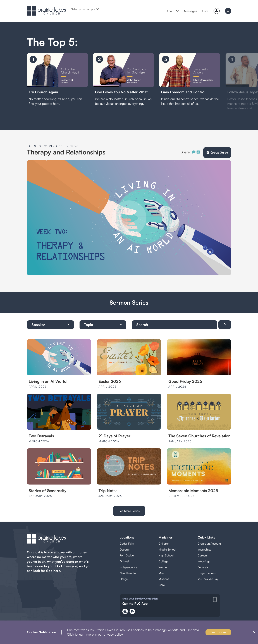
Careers (203, 555)
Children (164, 544)
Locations (127, 537)
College (163, 561)
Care (162, 585)
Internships (204, 549)
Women (163, 567)
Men (161, 573)
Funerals (203, 567)
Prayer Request (207, 573)
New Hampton (129, 573)
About (173, 11)
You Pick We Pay (208, 579)
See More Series (129, 511)
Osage (124, 579)
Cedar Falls (127, 544)
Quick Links (206, 537)
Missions (164, 579)
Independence (128, 567)
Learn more (218, 632)
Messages (190, 11)
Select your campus (85, 9)
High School (166, 555)
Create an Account (209, 544)
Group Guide (217, 152)
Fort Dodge (127, 555)
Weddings (204, 561)
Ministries (166, 537)
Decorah (125, 549)
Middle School (167, 549)
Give (205, 11)
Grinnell (125, 561)
